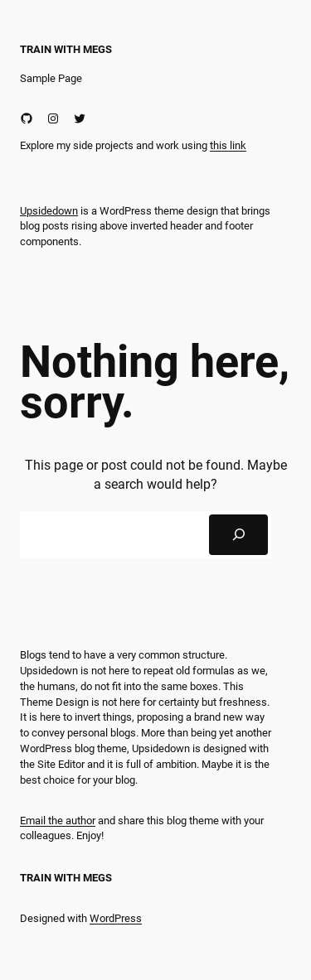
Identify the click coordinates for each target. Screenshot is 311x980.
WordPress (116, 918)
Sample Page (51, 78)
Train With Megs (66, 49)
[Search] (238, 535)
